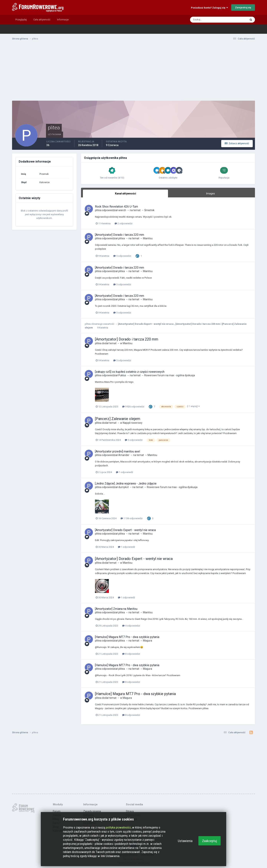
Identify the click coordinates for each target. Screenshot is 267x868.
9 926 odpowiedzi (133, 407)
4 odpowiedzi (131, 626)
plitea (98, 210)
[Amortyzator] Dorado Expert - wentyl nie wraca (146, 324)
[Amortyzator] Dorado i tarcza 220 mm (120, 235)
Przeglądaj (21, 20)
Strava (130, 811)
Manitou (148, 238)
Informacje (63, 20)
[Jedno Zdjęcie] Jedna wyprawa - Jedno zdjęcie (126, 483)
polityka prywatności (118, 827)
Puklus (122, 375)
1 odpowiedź (124, 472)
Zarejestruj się (243, 8)
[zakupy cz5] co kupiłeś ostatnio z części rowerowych (130, 372)
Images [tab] (211, 194)
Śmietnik (149, 210)
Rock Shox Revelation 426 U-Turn (116, 207)
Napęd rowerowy (133, 423)
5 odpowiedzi (122, 256)
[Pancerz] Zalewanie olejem (118, 419)
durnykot (123, 487)
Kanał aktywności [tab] (126, 194)
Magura (147, 641)
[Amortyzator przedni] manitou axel (117, 451)
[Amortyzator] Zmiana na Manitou (116, 609)
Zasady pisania (92, 811)
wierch (122, 210)
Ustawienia (185, 841)
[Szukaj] (204, 20)
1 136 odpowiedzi (132, 518)
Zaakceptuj (210, 841)
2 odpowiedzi (123, 223)
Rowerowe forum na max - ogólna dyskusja (170, 375)
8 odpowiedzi (131, 654)
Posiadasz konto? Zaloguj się (209, 8)
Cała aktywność (42, 20)
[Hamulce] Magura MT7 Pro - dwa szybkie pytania (127, 637)
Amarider (124, 455)
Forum (57, 811)
